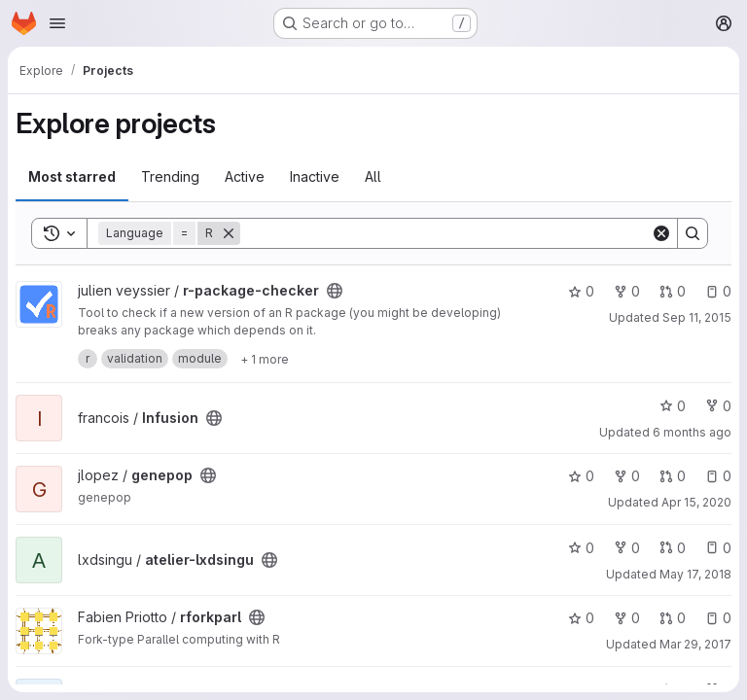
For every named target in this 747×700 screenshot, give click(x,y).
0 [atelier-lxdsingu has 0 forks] (627, 548)
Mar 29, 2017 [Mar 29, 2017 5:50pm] (695, 644)
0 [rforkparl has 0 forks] (627, 618)
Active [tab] (245, 176)
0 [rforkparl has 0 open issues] (718, 618)
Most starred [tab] (72, 176)
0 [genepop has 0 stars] (581, 476)
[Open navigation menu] (57, 23)
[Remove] (229, 233)
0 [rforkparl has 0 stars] (581, 618)
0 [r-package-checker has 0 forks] (627, 291)
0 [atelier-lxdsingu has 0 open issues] (718, 548)
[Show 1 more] (265, 359)
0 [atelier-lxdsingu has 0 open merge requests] (673, 548)
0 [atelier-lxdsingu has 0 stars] (581, 548)
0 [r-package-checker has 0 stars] (581, 291)
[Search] (445, 233)
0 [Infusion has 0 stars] (673, 406)
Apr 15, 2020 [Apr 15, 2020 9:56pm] (696, 502)
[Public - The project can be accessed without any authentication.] (335, 291)
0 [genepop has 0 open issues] (718, 476)
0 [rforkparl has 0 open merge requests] (673, 618)
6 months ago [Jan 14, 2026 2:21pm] (692, 432)
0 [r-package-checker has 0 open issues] (718, 291)
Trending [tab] (170, 176)
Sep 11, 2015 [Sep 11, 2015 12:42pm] (697, 317)
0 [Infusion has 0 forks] (718, 406)
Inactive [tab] (315, 176)
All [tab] (373, 176)
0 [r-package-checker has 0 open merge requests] (673, 291)
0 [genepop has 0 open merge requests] (673, 476)
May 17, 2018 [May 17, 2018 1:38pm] (695, 574)
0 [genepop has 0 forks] (627, 476)
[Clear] (661, 233)
